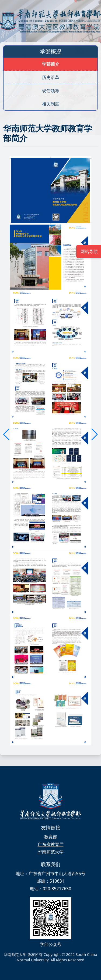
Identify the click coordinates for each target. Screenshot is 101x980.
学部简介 (51, 64)
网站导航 (89, 251)
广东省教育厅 (51, 844)
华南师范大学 (51, 852)
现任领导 (51, 91)
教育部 (51, 837)
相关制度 (51, 104)
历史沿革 (51, 77)
